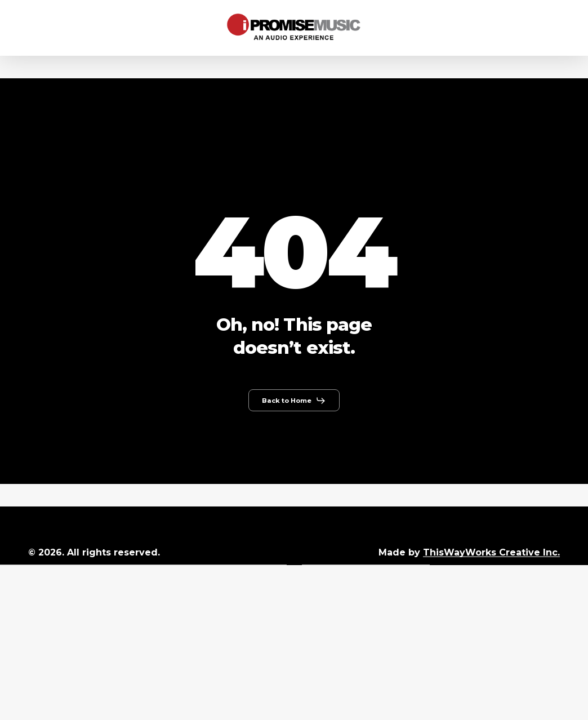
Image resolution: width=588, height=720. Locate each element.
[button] (294, 401)
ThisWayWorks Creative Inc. (491, 552)
